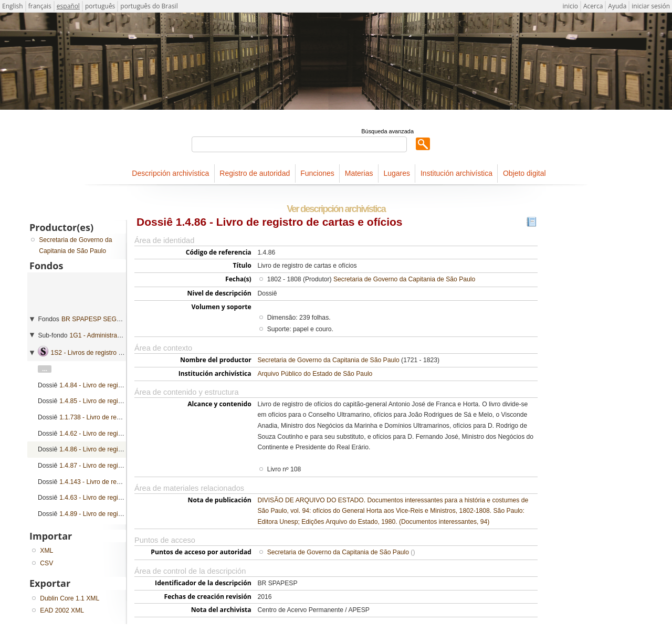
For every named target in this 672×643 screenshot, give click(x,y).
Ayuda (617, 6)
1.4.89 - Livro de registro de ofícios (108, 514)
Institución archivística (456, 173)
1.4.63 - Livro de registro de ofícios (108, 498)
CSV (46, 563)
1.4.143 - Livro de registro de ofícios (110, 482)
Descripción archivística (170, 173)
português (100, 6)
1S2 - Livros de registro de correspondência (112, 353)
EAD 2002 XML (62, 610)
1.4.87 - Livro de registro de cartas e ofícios (121, 466)
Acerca (593, 6)
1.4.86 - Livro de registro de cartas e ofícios (121, 449)
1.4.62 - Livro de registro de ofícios (108, 434)
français (40, 6)
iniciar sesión (651, 6)
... (45, 369)
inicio (570, 6)
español (68, 6)
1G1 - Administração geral (107, 335)
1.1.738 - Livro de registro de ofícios (110, 417)
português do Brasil (149, 6)
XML (46, 551)
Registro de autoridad (255, 173)
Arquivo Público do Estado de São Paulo (315, 374)
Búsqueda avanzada (387, 131)
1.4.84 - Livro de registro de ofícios (108, 385)
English (13, 6)
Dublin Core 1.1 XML (70, 598)
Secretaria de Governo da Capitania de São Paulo (404, 279)
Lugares (397, 173)
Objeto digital (524, 173)
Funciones (317, 173)
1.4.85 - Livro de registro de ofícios (108, 401)
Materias (359, 173)
